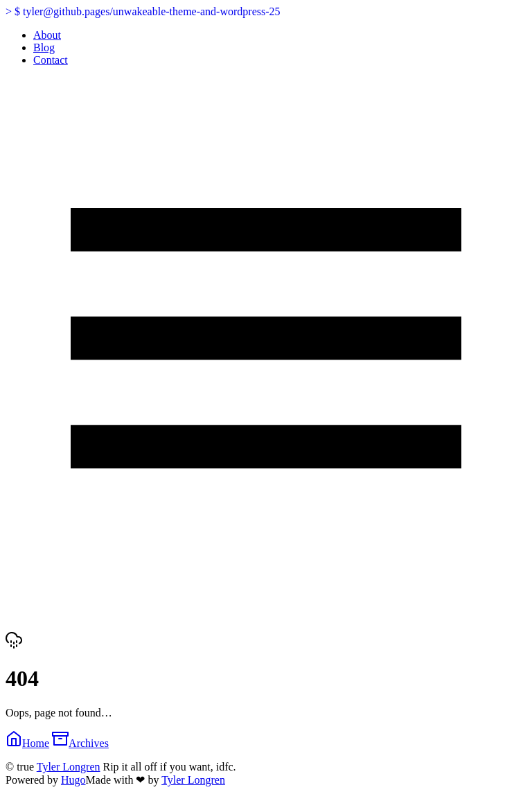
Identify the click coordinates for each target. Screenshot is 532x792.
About (47, 35)
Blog (44, 47)
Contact (51, 60)
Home (27, 743)
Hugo (73, 780)
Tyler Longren (69, 767)
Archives (80, 743)
